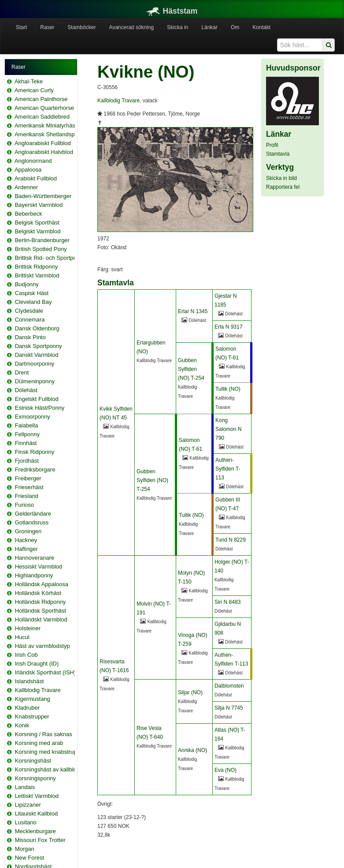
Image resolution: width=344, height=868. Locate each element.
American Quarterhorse (44, 108)
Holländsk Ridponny (41, 602)
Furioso (24, 505)
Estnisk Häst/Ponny (40, 408)
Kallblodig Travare (38, 690)
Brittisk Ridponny (37, 267)
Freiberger (28, 478)
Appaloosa (28, 170)
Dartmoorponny (35, 364)
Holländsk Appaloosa (42, 584)
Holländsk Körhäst (38, 593)
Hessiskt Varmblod (39, 567)
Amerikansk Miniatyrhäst (46, 125)
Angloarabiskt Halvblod (44, 152)
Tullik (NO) (228, 389)
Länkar (209, 27)
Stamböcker (81, 27)
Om (235, 27)
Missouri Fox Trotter (40, 840)
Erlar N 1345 (193, 311)
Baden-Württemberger (43, 196)
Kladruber (27, 708)
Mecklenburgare (35, 831)
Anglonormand (33, 161)
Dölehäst (26, 390)
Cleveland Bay (33, 302)
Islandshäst (30, 681)
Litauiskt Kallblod (37, 814)
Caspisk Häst (32, 293)
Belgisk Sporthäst (37, 223)
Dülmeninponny (35, 381)
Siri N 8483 (227, 602)
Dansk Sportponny (39, 346)
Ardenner (26, 187)
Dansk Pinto (30, 337)
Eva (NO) (226, 770)
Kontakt (261, 27)
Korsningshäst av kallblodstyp (53, 769)
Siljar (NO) (190, 692)
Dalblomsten (229, 686)
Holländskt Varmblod (41, 619)
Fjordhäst (27, 461)
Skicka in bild (281, 178)
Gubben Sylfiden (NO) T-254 (191, 369)
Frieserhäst (29, 487)
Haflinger (26, 549)
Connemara (30, 320)
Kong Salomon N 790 (228, 429)
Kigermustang (33, 699)
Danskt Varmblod (37, 355)
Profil (272, 145)
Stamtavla (278, 154)
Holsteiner (28, 628)
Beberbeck (29, 214)
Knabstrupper (32, 716)
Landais (25, 787)
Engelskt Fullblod (37, 399)
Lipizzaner (28, 805)
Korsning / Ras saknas (44, 734)
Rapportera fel (283, 187)
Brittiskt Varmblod (37, 275)
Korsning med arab (39, 743)
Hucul (22, 637)
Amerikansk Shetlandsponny (51, 134)
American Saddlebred (42, 117)
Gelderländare (33, 514)
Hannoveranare (35, 558)
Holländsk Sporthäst (41, 611)
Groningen (28, 531)
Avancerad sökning (131, 27)
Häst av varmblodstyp (43, 646)
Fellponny (27, 434)
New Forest (30, 858)
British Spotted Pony (41, 249)
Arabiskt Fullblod (36, 178)
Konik (22, 725)
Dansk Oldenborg (37, 328)
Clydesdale (29, 311)
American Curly (34, 90)
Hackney (26, 540)
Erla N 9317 (228, 327)
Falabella (27, 425)
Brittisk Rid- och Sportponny (50, 258)
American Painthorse (41, 99)
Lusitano (26, 822)
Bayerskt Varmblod (39, 205)
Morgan (25, 849)
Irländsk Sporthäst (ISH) (46, 672)
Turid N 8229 (231, 540)
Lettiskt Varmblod (37, 796)
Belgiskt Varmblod (38, 231)
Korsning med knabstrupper (50, 752)
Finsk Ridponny (35, 452)
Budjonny (27, 284)
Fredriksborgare (35, 470)
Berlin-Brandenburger (42, 240)
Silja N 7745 (229, 708)
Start (21, 27)
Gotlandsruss (32, 522)
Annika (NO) (192, 750)
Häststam (172, 11)
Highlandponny (34, 575)
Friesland (27, 496)
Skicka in (178, 27)
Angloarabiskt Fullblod (43, 143)
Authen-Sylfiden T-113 (228, 469)
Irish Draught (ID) (37, 664)
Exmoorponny (33, 417)
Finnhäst (26, 443)
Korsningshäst (33, 761)
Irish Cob (26, 655)
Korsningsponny (35, 778)
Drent (22, 372)
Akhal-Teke (29, 81)
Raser (47, 27)
